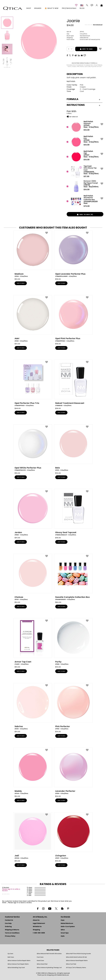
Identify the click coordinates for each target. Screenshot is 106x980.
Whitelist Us (37, 927)
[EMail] (82, 55)
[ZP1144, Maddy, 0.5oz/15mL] (33, 771)
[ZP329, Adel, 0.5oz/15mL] (33, 318)
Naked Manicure (67, 923)
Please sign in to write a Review (11, 890)
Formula (83, 99)
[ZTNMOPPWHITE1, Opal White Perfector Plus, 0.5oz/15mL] (33, 448)
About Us (36, 920)
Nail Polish (71, 81)
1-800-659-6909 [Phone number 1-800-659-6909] (39, 933)
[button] (13, 8)
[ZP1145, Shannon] (84, 127)
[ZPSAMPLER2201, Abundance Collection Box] (84, 201)
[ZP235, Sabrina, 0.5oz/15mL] (33, 706)
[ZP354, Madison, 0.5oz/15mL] (33, 254)
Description (75, 74)
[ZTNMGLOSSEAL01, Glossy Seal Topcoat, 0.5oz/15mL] (73, 512)
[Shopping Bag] (102, 5)
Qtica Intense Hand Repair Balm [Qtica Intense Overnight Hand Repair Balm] (77, 961)
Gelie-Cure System (68, 927)
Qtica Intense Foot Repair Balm (18, 964)
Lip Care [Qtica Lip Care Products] (10, 954)
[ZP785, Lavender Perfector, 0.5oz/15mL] (73, 771)
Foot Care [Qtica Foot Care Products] (40, 957)
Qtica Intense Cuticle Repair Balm (19, 961)
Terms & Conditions (12, 933)
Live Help (8, 923)
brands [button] (38, 8)
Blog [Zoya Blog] (82, 8)
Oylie (63, 936)
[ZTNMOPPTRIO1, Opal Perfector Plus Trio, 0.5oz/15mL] (33, 383)
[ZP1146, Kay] (84, 142)
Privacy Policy (10, 936)
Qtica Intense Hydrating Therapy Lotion (49, 968)
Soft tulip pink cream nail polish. (81, 78)
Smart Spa (65, 933)
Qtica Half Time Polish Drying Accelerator (78, 954)
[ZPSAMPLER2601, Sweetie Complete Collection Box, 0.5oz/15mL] (73, 577)
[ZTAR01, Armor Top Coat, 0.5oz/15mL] (33, 642)
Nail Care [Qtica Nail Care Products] (11, 957)
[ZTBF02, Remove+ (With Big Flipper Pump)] (84, 186)
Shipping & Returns (12, 930)
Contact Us (9, 920)
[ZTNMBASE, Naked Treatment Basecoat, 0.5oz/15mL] (73, 383)
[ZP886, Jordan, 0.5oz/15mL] (33, 512)
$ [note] (87, 130)
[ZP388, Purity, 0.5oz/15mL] (73, 642)
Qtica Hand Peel (42, 964)
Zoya (63, 920)
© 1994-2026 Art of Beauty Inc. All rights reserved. (53, 974)
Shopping (36, 930)
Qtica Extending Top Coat (16, 968)
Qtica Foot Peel (71, 964)
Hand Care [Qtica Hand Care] (40, 961)
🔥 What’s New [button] (52, 8)
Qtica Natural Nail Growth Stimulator (49, 954)
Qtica (63, 930)
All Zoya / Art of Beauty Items (76, 968)
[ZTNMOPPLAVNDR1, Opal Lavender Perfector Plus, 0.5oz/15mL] (73, 254)
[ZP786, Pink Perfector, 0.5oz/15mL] (73, 706)
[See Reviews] (94, 25)
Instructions (83, 105)
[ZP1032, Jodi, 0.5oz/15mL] (33, 836)
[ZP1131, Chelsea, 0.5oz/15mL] (33, 577)
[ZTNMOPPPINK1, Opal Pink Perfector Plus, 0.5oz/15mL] (73, 318)
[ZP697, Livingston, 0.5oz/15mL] (73, 836)
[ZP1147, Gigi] (84, 157)
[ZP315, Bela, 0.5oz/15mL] (73, 448)
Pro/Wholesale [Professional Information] (69, 8)
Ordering (8, 927)
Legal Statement (39, 923)
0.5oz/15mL (77, 34)
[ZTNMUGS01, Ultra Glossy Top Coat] (84, 172)
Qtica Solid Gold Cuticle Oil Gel (76, 957)
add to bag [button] (84, 49)
